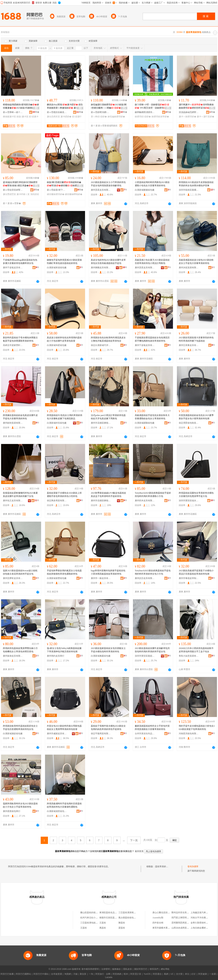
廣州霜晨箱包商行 (12, 811)
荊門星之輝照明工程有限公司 (186, 918)
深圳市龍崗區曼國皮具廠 (189, 190)
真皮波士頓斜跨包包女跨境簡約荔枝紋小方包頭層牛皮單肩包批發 (64, 339)
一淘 (91, 974)
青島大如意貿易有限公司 (189, 656)
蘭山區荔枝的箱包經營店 (92, 913)
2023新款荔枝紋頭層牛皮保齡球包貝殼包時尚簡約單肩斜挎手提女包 (152, 650)
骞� (36, 112)
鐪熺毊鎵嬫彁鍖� (56, 194)
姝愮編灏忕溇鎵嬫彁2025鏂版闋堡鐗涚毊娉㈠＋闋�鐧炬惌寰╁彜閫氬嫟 (109, 106)
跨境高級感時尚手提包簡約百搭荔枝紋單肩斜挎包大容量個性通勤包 (64, 805)
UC (172, 974)
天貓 (75, 974)
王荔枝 (103, 923)
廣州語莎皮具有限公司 (145, 578)
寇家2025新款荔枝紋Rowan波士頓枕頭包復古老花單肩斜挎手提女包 (20, 572)
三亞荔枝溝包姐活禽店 (91, 923)
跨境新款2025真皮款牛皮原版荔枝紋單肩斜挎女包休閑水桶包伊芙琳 (196, 184)
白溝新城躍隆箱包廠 (145, 423)
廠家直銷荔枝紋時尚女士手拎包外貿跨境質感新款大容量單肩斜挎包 (152, 728)
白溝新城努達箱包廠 (57, 268)
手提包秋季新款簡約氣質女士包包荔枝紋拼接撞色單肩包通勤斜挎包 (64, 572)
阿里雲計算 (136, 974)
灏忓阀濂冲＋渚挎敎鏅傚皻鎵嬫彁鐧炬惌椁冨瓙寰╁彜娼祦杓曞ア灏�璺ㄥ (196, 106)
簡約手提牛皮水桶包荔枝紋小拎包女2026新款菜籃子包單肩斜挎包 (197, 728)
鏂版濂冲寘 (22, 117)
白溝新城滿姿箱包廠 (13, 734)
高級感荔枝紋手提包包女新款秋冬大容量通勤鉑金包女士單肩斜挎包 (152, 417)
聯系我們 (154, 969)
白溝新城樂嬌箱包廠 (145, 190)
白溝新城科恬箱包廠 (57, 423)
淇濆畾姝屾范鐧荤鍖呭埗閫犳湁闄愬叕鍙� (189, 112)
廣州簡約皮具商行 (56, 656)
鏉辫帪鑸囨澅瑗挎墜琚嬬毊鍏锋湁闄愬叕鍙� (145, 112)
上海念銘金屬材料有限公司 (204, 928)
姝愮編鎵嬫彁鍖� (116, 117)
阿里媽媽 (117, 974)
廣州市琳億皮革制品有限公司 (189, 578)
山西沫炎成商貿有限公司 (183, 928)
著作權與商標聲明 (90, 969)
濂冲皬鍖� (66, 117)
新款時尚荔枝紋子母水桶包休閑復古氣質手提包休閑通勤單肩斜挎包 (20, 339)
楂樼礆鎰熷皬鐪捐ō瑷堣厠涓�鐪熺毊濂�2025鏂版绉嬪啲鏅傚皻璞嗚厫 (21, 106)
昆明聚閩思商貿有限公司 (183, 923)
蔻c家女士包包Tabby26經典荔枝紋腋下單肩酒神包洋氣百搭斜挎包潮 (64, 650)
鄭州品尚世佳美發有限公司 (185, 913)
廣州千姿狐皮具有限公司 (13, 268)
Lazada (109, 977)
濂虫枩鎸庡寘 (53, 117)
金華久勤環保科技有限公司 (204, 923)
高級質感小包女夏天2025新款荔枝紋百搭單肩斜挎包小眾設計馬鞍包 (152, 262)
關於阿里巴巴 (141, 969)
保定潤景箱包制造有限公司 (189, 423)
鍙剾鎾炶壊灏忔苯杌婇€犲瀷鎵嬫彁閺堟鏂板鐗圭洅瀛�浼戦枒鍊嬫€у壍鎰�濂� (20, 184)
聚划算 (83, 974)
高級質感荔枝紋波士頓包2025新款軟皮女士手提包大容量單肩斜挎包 (196, 262)
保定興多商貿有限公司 (57, 501)
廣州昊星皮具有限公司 (101, 190)
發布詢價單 (193, 867)
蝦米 (126, 974)
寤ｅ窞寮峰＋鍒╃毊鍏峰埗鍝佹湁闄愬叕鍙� (13, 112)
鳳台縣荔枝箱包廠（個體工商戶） (135, 918)
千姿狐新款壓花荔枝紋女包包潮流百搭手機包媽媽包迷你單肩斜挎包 (152, 339)
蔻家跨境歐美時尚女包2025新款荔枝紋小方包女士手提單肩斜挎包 (20, 805)
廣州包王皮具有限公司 (13, 501)
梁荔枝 (122, 928)
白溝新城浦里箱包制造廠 (57, 811)
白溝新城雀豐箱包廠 (57, 578)
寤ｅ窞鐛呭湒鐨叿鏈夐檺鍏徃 (101, 112)
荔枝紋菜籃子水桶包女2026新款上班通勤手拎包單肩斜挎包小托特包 (64, 495)
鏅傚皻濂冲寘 (9, 117)
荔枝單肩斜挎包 (163, 867)
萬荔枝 (103, 928)
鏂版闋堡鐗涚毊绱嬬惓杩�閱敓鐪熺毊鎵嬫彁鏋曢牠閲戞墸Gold (64, 184)
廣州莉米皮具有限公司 (145, 501)
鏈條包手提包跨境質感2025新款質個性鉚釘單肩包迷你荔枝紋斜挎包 (64, 262)
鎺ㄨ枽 (36, 108)
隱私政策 (128, 969)
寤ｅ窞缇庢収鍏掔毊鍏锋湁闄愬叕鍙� (13, 190)
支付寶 (179, 974)
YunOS (147, 974)
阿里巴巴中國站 (41, 974)
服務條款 (116, 969)
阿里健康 (203, 974)
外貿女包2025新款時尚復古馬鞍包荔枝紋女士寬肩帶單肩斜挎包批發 (64, 728)
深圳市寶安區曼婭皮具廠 (145, 656)
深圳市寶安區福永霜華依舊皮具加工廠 (189, 501)
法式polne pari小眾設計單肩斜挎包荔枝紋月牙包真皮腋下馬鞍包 (108, 417)
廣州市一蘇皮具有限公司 (101, 578)
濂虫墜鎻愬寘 (9, 194)
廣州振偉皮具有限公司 (13, 656)
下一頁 (134, 840)
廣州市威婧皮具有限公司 (57, 734)
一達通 (213, 974)
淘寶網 (68, 974)
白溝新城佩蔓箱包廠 (101, 656)
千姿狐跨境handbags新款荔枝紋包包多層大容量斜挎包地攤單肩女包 (20, 262)
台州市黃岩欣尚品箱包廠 (145, 734)
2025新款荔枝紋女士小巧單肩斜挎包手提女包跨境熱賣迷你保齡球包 (108, 184)
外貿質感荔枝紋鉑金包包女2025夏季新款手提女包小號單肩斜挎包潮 (196, 417)
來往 (187, 974)
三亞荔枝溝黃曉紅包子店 (130, 913)
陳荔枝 (122, 923)
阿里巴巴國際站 (23, 974)
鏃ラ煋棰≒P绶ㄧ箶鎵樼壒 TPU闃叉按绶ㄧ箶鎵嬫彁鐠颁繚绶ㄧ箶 (153, 106)
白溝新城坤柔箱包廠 (57, 345)
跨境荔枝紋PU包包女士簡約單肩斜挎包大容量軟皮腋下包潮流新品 (65, 417)
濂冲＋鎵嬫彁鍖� (187, 117)
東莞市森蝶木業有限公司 (164, 928)
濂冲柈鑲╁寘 (23, 194)
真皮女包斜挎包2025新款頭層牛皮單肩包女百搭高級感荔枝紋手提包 (108, 262)
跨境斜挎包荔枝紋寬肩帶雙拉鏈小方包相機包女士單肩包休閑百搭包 (20, 650)
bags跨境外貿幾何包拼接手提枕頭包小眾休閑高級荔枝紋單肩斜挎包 (108, 572)
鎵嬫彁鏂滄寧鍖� (160, 117)
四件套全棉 (158, 923)
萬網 (166, 974)
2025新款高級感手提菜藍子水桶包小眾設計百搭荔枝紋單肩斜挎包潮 (196, 572)
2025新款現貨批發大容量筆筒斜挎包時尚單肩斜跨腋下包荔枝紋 (196, 339)
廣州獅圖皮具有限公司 (101, 268)
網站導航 (165, 969)
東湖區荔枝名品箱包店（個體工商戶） (118, 913)
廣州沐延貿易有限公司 (189, 268)
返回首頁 (139, 851)
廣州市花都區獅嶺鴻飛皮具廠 (101, 423)
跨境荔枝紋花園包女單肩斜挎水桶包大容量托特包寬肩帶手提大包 (196, 495)
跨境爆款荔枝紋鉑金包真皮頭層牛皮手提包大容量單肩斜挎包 (20, 417)
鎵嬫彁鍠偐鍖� (143, 117)
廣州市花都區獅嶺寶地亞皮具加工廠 (101, 501)
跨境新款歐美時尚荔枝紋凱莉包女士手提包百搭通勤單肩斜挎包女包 (20, 728)
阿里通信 (157, 974)
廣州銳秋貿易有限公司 (13, 423)
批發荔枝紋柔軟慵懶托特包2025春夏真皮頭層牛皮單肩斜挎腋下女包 (20, 495)
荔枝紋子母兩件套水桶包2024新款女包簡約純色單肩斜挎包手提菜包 (108, 728)
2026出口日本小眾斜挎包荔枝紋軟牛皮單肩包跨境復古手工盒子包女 (196, 650)
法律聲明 (106, 969)
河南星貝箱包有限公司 (189, 734)
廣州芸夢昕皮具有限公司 (13, 578)
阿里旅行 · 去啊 (103, 974)
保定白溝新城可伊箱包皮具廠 (101, 345)
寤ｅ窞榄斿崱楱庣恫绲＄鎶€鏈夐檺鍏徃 (57, 112)
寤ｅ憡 (124, 108)
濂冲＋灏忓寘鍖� (205, 117)
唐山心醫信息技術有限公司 (165, 913)
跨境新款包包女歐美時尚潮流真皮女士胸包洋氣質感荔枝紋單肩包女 (108, 339)
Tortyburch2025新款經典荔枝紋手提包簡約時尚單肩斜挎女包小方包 (153, 572)
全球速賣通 (56, 974)
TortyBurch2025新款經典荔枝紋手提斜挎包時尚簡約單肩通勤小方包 (153, 495)
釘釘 (194, 974)
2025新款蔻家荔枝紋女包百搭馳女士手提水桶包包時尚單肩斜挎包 (108, 650)
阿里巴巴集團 (7, 974)
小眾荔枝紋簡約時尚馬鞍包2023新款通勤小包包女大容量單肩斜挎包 (152, 184)
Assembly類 (158, 918)
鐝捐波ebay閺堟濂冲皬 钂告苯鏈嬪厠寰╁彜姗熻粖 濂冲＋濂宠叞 (65, 106)
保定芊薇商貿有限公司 (101, 734)
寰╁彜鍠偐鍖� (99, 117)
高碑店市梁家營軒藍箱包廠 (13, 345)
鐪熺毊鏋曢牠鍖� (74, 194)
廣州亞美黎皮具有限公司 (189, 345)
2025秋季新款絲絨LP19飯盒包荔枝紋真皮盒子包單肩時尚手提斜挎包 (108, 495)
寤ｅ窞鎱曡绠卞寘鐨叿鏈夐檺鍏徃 (57, 190)
